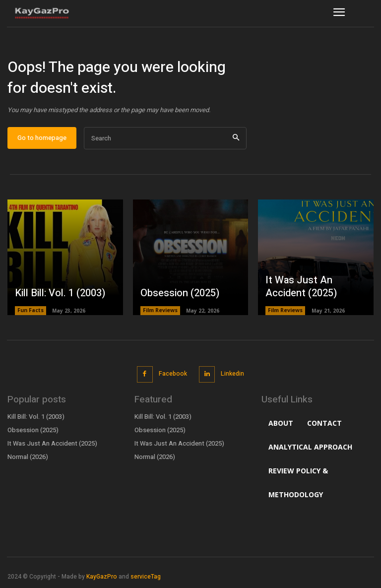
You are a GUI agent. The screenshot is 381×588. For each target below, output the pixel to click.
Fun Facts (31, 315)
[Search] (236, 142)
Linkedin (231, 377)
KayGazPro (102, 578)
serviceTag (146, 578)
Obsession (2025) (176, 297)
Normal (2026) (27, 458)
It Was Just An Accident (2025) (313, 292)
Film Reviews (160, 315)
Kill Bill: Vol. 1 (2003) (54, 297)
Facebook (172, 377)
